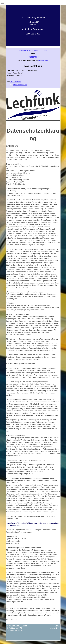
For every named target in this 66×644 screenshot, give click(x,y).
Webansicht (55, 628)
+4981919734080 (33, 57)
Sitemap (24, 626)
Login (57, 626)
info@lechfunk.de (43, 60)
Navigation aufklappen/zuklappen (33, 3)
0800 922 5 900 (33, 50)
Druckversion (13, 626)
